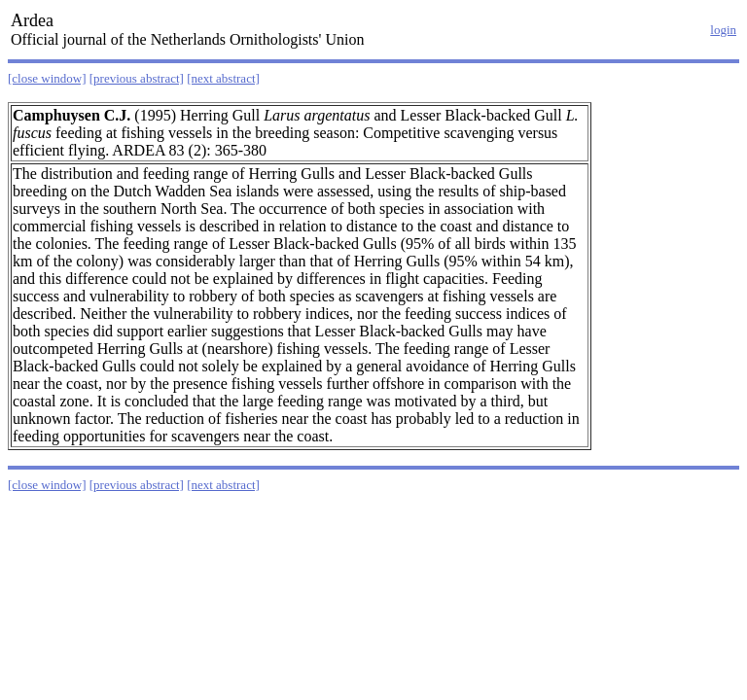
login (723, 30)
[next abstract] (223, 78)
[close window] (47, 78)
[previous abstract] (137, 78)
